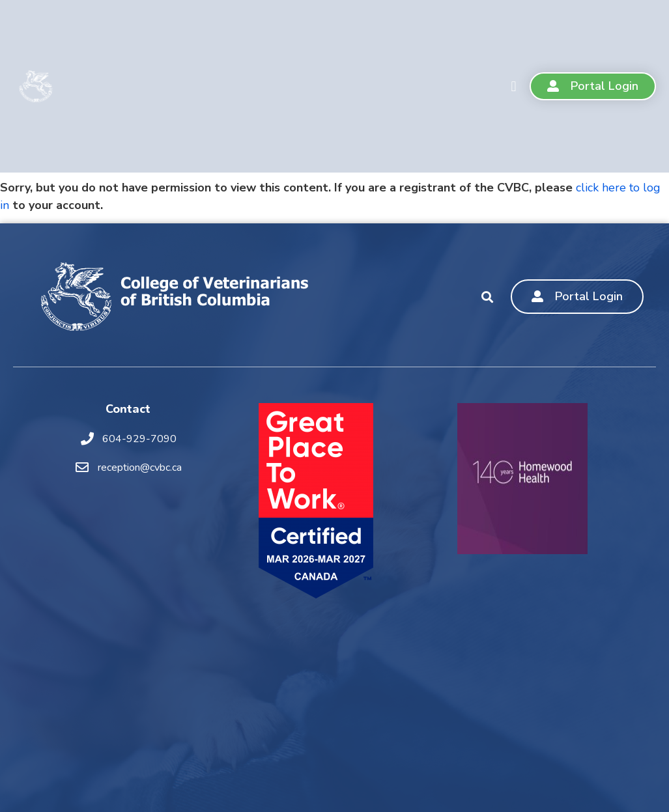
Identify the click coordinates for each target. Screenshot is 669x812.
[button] (514, 86)
